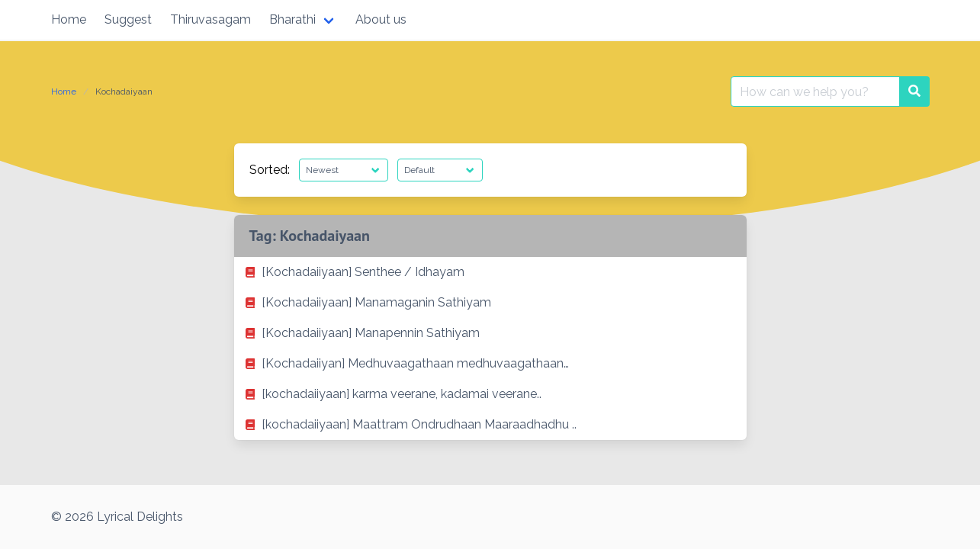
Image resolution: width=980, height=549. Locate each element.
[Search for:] (815, 91)
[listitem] (490, 272)
